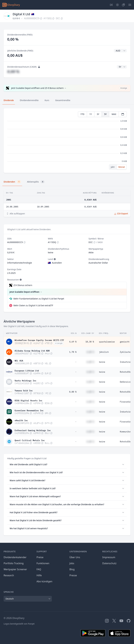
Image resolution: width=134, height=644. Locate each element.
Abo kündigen (44, 581)
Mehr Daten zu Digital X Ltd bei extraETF (33, 305)
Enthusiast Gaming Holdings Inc (33, 430)
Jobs (72, 563)
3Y (98, 114)
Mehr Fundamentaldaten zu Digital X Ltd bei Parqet (39, 299)
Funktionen (43, 563)
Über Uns (75, 557)
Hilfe (39, 575)
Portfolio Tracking (14, 563)
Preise (40, 557)
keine (102, 362)
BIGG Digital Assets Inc (28, 400)
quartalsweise (107, 342)
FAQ (39, 569)
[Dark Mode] (117, 5)
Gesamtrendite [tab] (63, 100)
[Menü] (130, 5)
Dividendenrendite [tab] (29, 100)
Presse (73, 575)
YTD (82, 114)
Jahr (113, 167)
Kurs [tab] (47, 100)
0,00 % (73, 392)
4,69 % (73, 342)
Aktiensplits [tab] (36, 182)
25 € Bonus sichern (23, 285)
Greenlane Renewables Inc (29, 410)
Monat (122, 167)
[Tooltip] (54, 259)
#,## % (13, 71)
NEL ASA (19, 360)
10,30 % (90, 342)
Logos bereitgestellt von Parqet (19, 624)
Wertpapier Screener (15, 569)
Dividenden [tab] (12, 182)
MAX (114, 114)
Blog (72, 569)
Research (9, 575)
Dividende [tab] (9, 100)
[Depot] (123, 5)
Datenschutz (109, 563)
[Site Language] (111, 5)
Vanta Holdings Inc (25, 380)
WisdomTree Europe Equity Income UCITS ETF (39, 340)
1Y (91, 114)
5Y (105, 114)
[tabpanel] (67, 141)
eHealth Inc (21, 420)
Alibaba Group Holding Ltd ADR (32, 350)
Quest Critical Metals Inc (30, 440)
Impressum (109, 557)
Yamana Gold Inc (24, 390)
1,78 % (73, 352)
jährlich (104, 352)
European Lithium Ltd (27, 370)
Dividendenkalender (15, 557)
